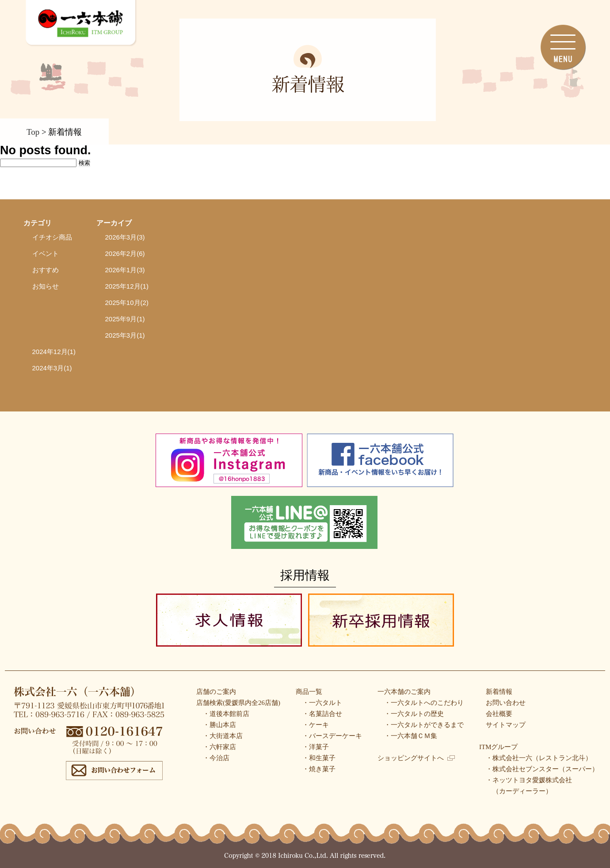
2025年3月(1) (125, 335)
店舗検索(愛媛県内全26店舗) (238, 703)
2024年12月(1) (54, 352)
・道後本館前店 (226, 714)
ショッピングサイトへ (416, 758)
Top (33, 131)
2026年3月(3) (125, 237)
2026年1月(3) (125, 270)
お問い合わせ (506, 703)
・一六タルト (322, 703)
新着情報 (499, 692)
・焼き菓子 (319, 769)
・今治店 (216, 758)
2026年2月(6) (125, 253)
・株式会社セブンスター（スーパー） (542, 769)
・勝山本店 (219, 725)
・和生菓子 (319, 758)
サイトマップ (506, 725)
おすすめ (46, 270)
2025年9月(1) (125, 319)
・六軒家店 (219, 747)
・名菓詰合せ (322, 714)
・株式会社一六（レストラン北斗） (539, 758)
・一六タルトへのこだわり (424, 703)
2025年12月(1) (127, 286)
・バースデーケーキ (332, 736)
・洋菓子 (316, 747)
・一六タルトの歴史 (414, 714)
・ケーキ (316, 725)
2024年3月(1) (52, 368)
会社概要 (499, 714)
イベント (46, 253)
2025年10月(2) (127, 303)
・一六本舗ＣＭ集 (411, 736)
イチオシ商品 (52, 237)
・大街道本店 (223, 736)
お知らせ (46, 286)
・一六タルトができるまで (424, 725)
